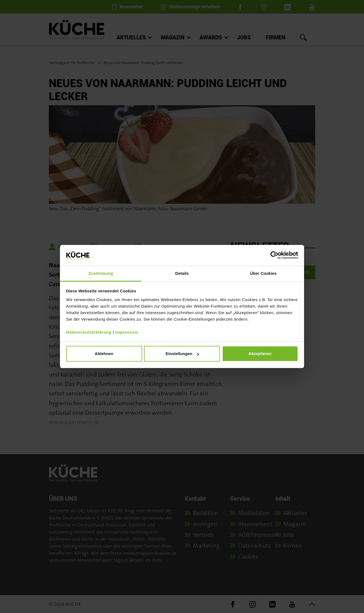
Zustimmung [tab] (101, 273)
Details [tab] (182, 273)
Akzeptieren (260, 354)
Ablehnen (104, 354)
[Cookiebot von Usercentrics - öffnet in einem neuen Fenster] (274, 255)
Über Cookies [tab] (263, 273)
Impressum (127, 332)
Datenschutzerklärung (89, 332)
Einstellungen (182, 354)
